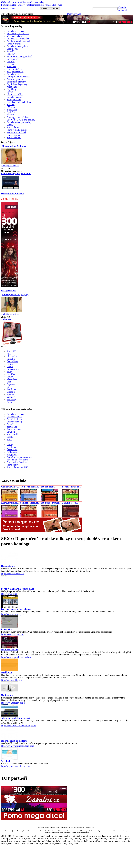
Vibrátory (11, 397)
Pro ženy (11, 54)
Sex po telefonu (14, 137)
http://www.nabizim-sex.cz (13, 703)
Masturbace (12, 379)
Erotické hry (12, 49)
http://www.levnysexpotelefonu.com (18, 746)
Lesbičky (11, 61)
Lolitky (10, 377)
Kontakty (40, 2)
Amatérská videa (14, 417)
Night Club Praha (54, 5)
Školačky (11, 392)
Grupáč (10, 366)
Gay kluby (11, 89)
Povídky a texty (14, 44)
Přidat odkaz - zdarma (11, 2)
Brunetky (11, 359)
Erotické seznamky (15, 31)
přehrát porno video (10, 166)
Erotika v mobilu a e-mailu (19, 41)
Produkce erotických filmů (19, 102)
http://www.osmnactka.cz (13, 574)
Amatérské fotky (14, 419)
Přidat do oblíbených (123, 9)
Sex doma (11, 389)
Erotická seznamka (15, 414)
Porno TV (11, 351)
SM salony (12, 107)
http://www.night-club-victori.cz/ (16, 657)
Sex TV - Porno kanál (17, 132)
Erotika (10, 437)
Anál (9, 354)
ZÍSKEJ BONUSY (10, 199)
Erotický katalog (9, 9)
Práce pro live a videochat (18, 77)
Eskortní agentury (15, 79)
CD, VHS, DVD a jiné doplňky (21, 120)
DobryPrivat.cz (74, 14)
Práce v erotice (13, 135)
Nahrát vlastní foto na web (80, 833)
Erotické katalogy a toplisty (19, 122)
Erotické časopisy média (18, 39)
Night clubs (12, 87)
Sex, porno (12, 432)
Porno (9, 439)
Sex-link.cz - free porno (17, 460)
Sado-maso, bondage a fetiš (19, 56)
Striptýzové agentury (16, 82)
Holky (10, 372)
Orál (9, 382)
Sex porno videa (14, 429)
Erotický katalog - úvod (12, 5)
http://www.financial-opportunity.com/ (19, 726)
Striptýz (10, 115)
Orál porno (12, 452)
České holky (12, 450)
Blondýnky (12, 356)
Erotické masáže (14, 97)
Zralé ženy (12, 399)
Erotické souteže (14, 74)
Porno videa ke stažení (17, 130)
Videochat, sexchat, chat (18, 34)
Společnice (12, 110)
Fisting (10, 364)
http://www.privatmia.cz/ (12, 634)
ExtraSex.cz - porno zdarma (19, 457)
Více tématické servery (17, 36)
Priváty (10, 92)
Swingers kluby (14, 99)
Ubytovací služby (15, 94)
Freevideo (35, 5)
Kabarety (11, 105)
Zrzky (9, 402)
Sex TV (43, 5)
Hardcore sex (13, 369)
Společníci (12, 112)
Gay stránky (12, 59)
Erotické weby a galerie (17, 46)
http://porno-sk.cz (9, 594)
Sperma (10, 394)
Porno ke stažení (14, 69)
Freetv (10, 442)
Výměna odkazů (28, 2)
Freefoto (26, 5)
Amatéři (10, 51)
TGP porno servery (15, 72)
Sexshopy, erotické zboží (18, 117)
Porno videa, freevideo (17, 462)
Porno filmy (12, 465)
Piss (9, 387)
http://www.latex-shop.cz (12, 614)
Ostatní (10, 125)
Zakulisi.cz (12, 427)
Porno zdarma (13, 127)
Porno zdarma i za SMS (17, 467)
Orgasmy (11, 384)
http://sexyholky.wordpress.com (15, 766)
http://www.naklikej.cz (11, 680)
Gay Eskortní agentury (17, 84)
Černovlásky (12, 361)
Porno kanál (12, 434)
